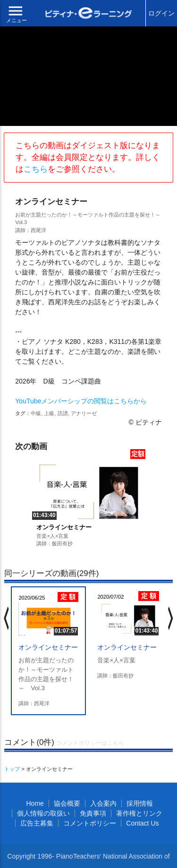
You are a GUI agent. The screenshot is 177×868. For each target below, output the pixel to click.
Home (35, 803)
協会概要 (67, 803)
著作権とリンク (139, 813)
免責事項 (93, 813)
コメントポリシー (90, 823)
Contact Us (142, 823)
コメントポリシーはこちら (90, 743)
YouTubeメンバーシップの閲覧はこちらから (81, 401)
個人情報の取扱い (43, 813)
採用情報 (140, 803)
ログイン (161, 13)
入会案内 (103, 803)
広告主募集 (37, 823)
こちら (36, 169)
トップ (12, 769)
